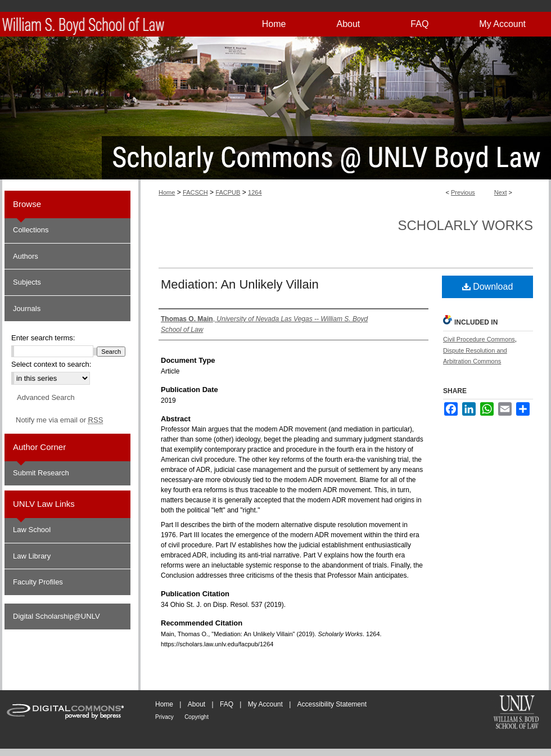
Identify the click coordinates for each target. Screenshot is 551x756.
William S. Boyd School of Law (516, 713)
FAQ (227, 704)
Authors (26, 256)
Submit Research (41, 473)
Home (167, 192)
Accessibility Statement (332, 704)
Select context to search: (51, 364)
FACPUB (228, 192)
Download (488, 287)
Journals (27, 309)
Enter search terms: (43, 338)
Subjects (27, 282)
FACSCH (195, 192)
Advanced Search (46, 397)
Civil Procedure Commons (479, 339)
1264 (255, 192)
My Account (265, 704)
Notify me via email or (59, 420)
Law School (32, 530)
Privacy (164, 717)
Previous (463, 192)
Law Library (32, 556)
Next (501, 192)
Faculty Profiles (38, 582)
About (197, 704)
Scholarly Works (465, 225)
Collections (31, 230)
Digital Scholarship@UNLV (57, 616)
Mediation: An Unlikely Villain (240, 284)
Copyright (197, 717)
